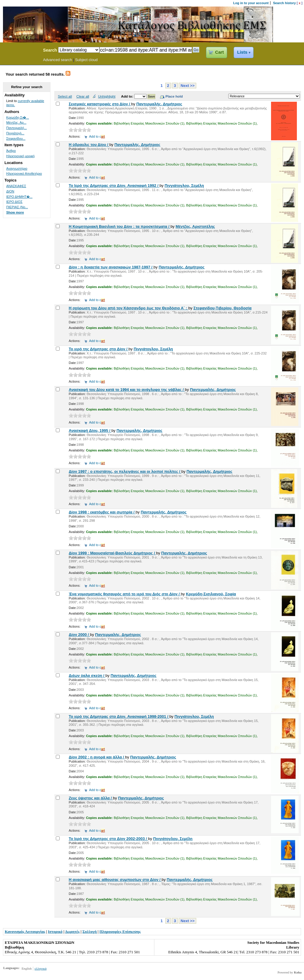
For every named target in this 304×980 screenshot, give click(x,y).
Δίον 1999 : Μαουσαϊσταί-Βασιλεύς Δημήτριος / (112, 553)
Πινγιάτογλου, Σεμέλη (184, 186)
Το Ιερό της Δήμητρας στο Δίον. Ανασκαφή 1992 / (114, 186)
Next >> (187, 86)
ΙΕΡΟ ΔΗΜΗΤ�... (19, 197)
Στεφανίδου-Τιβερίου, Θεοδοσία (223, 308)
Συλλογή (90, 932)
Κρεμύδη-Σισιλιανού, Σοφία (211, 594)
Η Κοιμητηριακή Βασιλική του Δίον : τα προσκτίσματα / (119, 226)
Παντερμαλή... (16, 128)
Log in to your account (251, 3)
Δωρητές (72, 932)
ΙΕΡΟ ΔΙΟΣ (14, 202)
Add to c (97, 136)
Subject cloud (86, 60)
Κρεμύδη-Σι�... (18, 117)
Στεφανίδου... (16, 139)
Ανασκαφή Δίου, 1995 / (90, 431)
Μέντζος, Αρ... (16, 122)
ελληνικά (40, 968)
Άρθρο (11, 151)
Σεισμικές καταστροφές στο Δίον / (100, 104)
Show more (15, 212)
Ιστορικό (55, 932)
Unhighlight (107, 96)
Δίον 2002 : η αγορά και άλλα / (97, 757)
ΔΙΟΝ (10, 191)
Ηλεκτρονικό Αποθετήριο (24, 174)
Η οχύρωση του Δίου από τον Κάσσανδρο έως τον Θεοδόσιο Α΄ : (128, 308)
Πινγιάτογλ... (15, 133)
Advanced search (58, 60)
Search (50, 50)
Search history (285, 3)
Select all (65, 96)
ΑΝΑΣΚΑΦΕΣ (16, 186)
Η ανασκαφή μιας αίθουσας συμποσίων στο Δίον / (115, 880)
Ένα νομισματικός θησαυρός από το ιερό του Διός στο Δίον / (125, 594)
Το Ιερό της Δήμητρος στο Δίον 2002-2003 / (108, 839)
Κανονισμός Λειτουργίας (25, 932)
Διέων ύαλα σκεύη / (87, 676)
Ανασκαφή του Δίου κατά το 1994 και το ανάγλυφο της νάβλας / (127, 390)
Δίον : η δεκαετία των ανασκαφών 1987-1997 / (111, 267)
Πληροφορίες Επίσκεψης (120, 932)
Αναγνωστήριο (17, 168)
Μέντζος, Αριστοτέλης (195, 226)
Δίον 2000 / (79, 635)
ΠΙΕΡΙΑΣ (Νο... (17, 207)
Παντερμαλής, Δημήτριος (159, 104)
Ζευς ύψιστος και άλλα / (91, 798)
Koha (298, 972)
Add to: (128, 96)
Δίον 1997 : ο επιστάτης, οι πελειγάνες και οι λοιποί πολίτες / (125, 471)
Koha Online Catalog (20, 51)
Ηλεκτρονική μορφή (20, 156)
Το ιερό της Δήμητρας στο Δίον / (98, 349)
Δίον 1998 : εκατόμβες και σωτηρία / (102, 512)
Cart (220, 52)
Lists (242, 52)
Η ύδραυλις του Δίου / (89, 145)
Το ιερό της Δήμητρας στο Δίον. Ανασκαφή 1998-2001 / (119, 716)
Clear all (83, 96)
